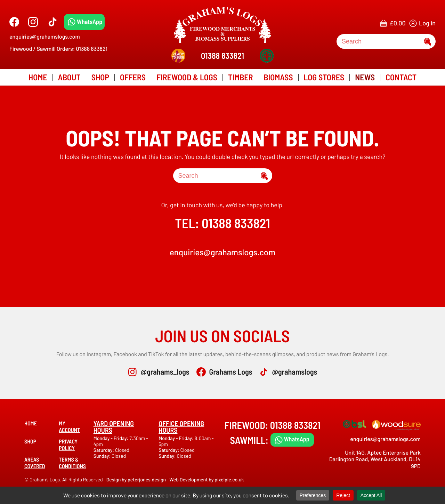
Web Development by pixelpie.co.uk (207, 479)
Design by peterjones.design (136, 479)
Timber (240, 77)
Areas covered (35, 463)
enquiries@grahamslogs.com (45, 37)
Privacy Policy (68, 445)
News (365, 77)
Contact (401, 77)
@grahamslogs (294, 372)
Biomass (278, 77)
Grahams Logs (231, 372)
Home (38, 77)
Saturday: (104, 450)
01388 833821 (222, 55)
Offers (133, 77)
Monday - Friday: (111, 438)
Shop (100, 77)
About (69, 77)
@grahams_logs (165, 372)
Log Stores (324, 77)
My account (69, 427)
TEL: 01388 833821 (222, 223)
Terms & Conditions (72, 463)
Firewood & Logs (187, 77)
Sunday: (103, 456)
